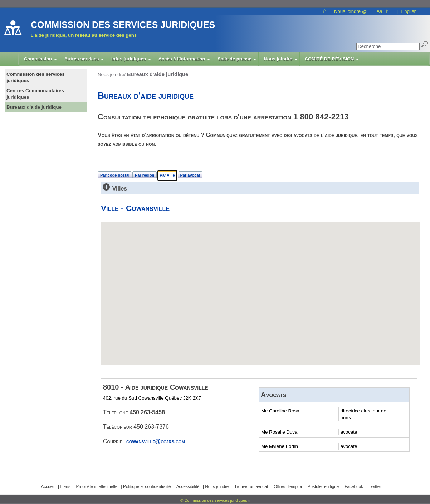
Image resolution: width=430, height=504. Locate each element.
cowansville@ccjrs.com (156, 441)
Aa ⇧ (383, 11)
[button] (260, 287)
